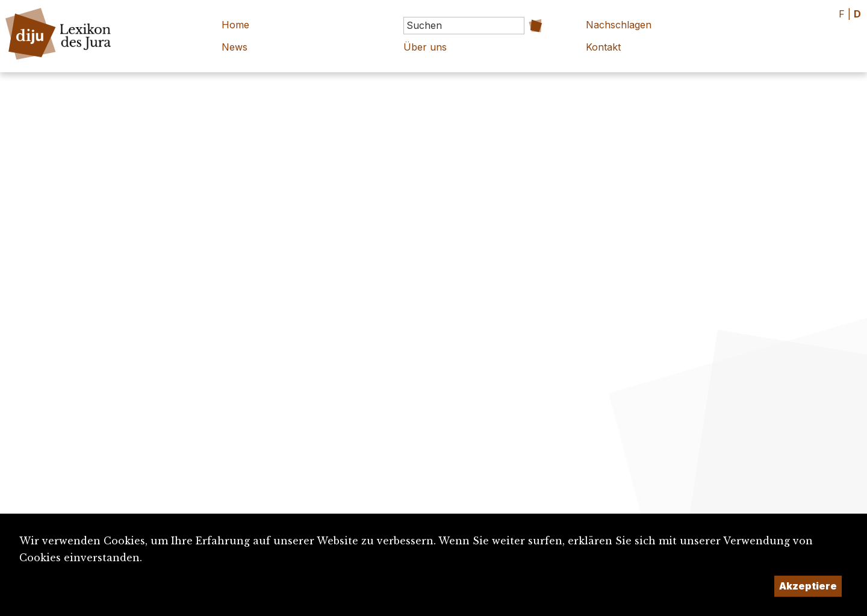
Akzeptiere (808, 586)
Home (235, 25)
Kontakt (603, 47)
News (235, 47)
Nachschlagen (619, 25)
